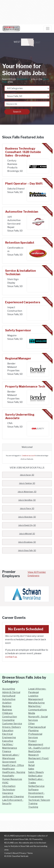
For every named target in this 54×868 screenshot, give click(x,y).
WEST (22, 42)
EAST (34, 43)
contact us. (11, 657)
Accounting (9, 689)
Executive (8, 741)
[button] (6, 594)
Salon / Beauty (36, 772)
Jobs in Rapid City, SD (27, 525)
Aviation (7, 703)
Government (9, 762)
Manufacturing (36, 703)
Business (7, 710)
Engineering (9, 737)
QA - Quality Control (39, 748)
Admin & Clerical (11, 692)
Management (36, 699)
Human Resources (12, 779)
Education (8, 731)
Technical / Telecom (39, 800)
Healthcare (8, 769)
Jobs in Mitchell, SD (27, 534)
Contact (8, 853)
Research (33, 755)
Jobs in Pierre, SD (27, 508)
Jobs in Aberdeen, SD (27, 517)
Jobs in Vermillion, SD (27, 500)
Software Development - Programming (36, 793)
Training (33, 804)
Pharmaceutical (37, 727)
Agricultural (9, 696)
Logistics (33, 696)
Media (32, 713)
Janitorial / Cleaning (13, 797)
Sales (31, 769)
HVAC (5, 783)
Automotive (9, 699)
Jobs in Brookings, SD (27, 542)
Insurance (8, 793)
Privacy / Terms (26, 853)
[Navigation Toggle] (48, 29)
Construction (10, 717)
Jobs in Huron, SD (27, 475)
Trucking (33, 807)
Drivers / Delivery (12, 727)
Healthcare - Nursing (14, 772)
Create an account (28, 456)
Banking (7, 706)
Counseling (8, 720)
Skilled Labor (35, 776)
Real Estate (34, 751)
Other (32, 724)
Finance (7, 751)
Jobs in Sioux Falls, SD (27, 550)
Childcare (7, 713)
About (15, 853)
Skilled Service (36, 786)
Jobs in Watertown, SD (27, 492)
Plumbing (33, 731)
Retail (31, 765)
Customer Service (12, 724)
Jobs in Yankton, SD (27, 483)
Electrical (7, 734)
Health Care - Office (13, 765)
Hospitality (8, 776)
